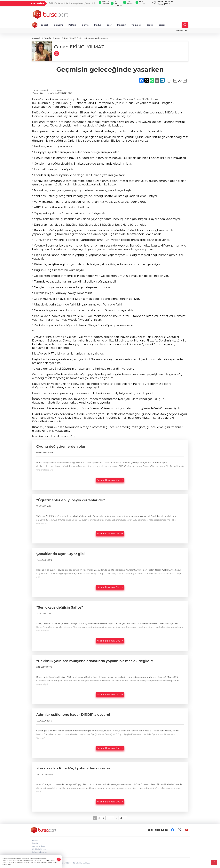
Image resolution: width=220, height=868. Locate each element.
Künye (35, 840)
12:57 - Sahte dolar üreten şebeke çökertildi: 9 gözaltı (72, 3)
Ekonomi (58, 25)
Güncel (44, 25)
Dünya (85, 25)
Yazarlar (179, 31)
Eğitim (162, 25)
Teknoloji (136, 25)
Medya (98, 25)
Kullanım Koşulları (40, 852)
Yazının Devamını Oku (110, 480)
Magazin (122, 25)
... (116, 818)
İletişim (35, 843)
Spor (109, 25)
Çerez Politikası (39, 846)
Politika (72, 25)
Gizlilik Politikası (39, 849)
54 (121, 818)
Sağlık (150, 25)
